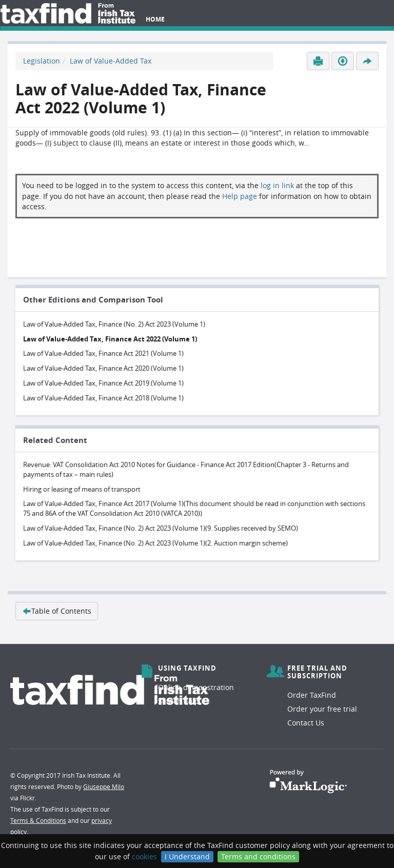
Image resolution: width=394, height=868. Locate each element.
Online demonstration (196, 687)
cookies (144, 856)
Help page (240, 196)
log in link (277, 185)
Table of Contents (57, 611)
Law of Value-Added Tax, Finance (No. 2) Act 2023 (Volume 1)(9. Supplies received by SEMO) (161, 528)
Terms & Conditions (38, 820)
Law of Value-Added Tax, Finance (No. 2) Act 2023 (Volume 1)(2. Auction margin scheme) (155, 543)
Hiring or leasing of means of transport (82, 489)
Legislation (42, 61)
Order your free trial (322, 709)
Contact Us (306, 723)
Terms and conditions (258, 856)
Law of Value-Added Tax (111, 61)
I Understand (187, 856)
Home (155, 19)
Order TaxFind (312, 695)
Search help (179, 701)
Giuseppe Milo (104, 786)
